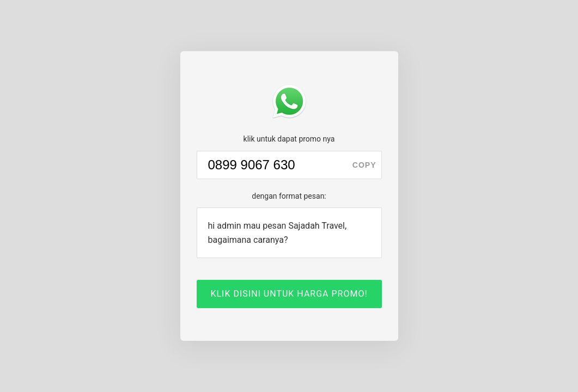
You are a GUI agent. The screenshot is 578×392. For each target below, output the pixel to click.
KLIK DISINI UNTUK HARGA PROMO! (289, 294)
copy (364, 165)
